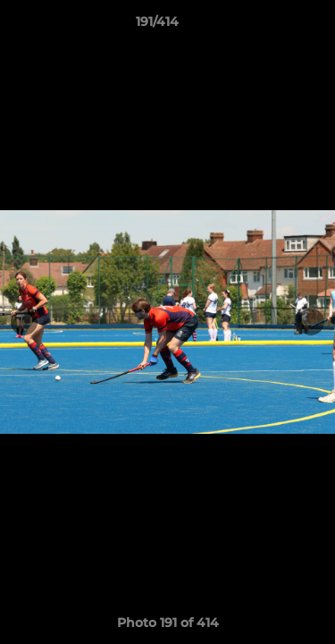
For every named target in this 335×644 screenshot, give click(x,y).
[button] (271, 26)
